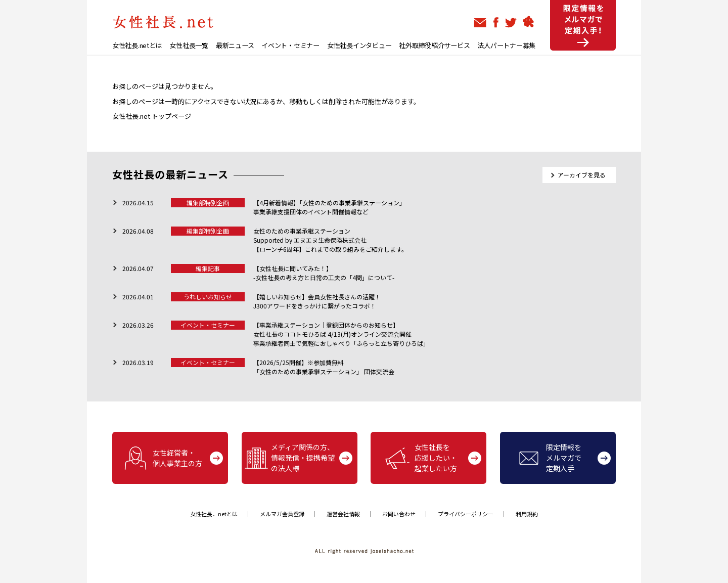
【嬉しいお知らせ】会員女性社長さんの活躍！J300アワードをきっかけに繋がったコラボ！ (317, 301)
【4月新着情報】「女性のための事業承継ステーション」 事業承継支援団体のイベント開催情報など (329, 207)
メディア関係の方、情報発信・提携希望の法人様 (289, 458)
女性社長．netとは (214, 514)
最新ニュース (235, 45)
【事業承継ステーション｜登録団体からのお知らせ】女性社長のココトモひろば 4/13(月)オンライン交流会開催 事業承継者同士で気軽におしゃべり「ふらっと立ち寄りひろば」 (341, 334)
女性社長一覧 (189, 45)
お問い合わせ (399, 514)
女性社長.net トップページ (152, 116)
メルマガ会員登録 (282, 514)
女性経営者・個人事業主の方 (163, 458)
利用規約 (527, 514)
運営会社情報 (343, 514)
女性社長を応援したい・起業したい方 (421, 458)
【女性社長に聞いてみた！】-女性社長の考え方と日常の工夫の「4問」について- (324, 273)
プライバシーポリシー (466, 514)
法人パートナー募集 (506, 45)
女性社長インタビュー (359, 45)
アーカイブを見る (582, 175)
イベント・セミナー (290, 45)
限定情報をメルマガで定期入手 (550, 458)
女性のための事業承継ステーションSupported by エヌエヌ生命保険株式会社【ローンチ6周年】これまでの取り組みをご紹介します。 (330, 240)
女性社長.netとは (137, 45)
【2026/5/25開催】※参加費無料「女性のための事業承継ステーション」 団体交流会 (324, 367)
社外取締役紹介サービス (434, 45)
